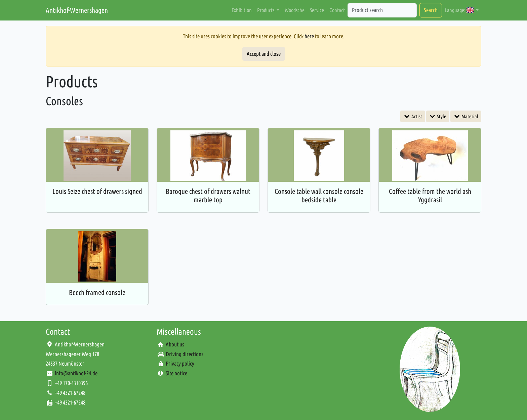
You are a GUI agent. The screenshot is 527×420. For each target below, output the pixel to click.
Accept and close (264, 54)
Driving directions (185, 354)
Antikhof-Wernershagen (77, 10)
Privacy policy (180, 363)
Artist (416, 116)
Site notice (176, 373)
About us (175, 344)
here (309, 36)
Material (469, 116)
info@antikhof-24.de (76, 373)
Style (441, 116)
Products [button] (266, 10)
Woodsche (295, 10)
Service (317, 10)
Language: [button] (460, 10)
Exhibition (242, 10)
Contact (337, 10)
